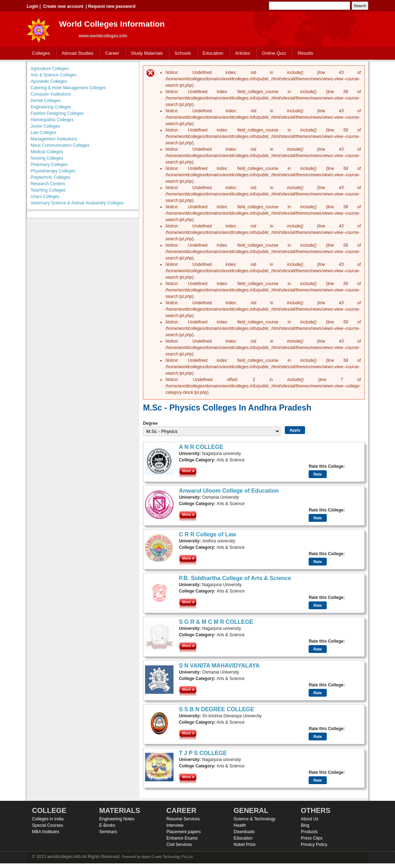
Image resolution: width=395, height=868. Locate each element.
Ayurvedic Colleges (49, 81)
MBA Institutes (46, 832)
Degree (150, 423)
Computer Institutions (51, 94)
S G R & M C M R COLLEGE (216, 622)
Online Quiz (274, 53)
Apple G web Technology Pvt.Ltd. (167, 857)
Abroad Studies (76, 53)
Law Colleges (43, 133)
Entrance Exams (182, 838)
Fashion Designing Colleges (57, 113)
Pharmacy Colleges (49, 165)
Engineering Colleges (51, 107)
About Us (309, 819)
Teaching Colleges (48, 190)
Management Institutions (54, 139)
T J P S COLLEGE (203, 753)
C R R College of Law (207, 534)
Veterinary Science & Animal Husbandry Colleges (77, 203)
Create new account (63, 6)
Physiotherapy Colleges (53, 171)
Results (305, 53)
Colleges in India (48, 819)
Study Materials (145, 53)
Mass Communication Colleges (60, 145)
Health (240, 825)
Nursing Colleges (47, 158)
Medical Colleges (47, 152)
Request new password (112, 6)
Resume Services (183, 819)
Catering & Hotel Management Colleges (68, 88)
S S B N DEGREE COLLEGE (217, 709)
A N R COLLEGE (201, 447)
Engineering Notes (117, 819)
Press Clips (312, 838)
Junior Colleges (45, 126)
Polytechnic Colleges (50, 177)
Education (211, 53)
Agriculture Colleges (50, 69)
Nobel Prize (245, 845)
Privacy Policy (314, 845)
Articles (243, 53)
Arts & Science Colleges (54, 75)
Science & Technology (255, 819)
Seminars (108, 832)
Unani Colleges (45, 197)
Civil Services (179, 845)
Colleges (39, 53)
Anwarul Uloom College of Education (229, 491)
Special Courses (47, 825)
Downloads (244, 832)
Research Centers (48, 184)
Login (33, 6)
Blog (305, 825)
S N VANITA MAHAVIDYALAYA (219, 666)
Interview (175, 825)
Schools (181, 53)
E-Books (107, 825)
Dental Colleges (46, 101)
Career (111, 53)
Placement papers (184, 832)
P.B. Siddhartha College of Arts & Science (235, 578)
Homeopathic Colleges (52, 120)
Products (309, 832)
